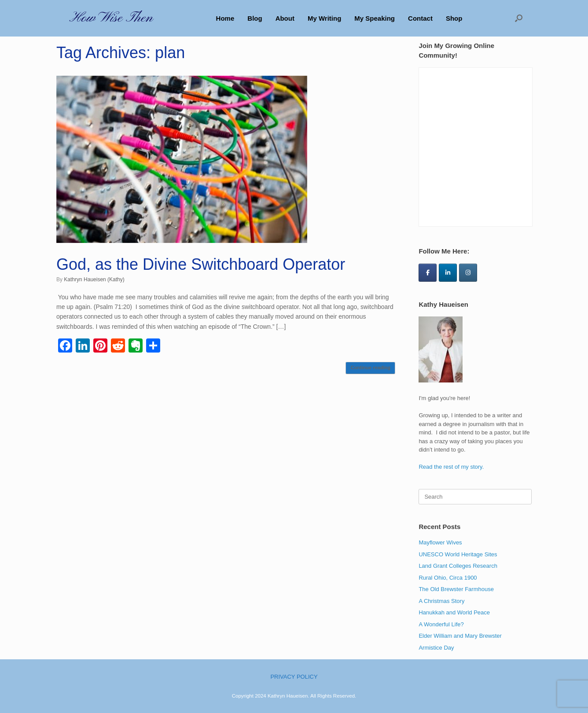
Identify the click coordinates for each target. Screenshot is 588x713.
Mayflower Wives (440, 542)
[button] (519, 18)
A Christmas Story (441, 601)
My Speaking (375, 18)
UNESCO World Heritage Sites (458, 554)
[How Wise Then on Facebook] (428, 273)
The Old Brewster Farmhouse (456, 589)
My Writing (324, 18)
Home (225, 18)
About (285, 18)
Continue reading (370, 368)
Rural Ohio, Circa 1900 (448, 578)
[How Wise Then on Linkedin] (448, 273)
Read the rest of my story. (451, 467)
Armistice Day (436, 648)
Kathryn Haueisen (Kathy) (94, 279)
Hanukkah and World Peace (454, 612)
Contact (420, 18)
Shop (454, 18)
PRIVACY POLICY (294, 677)
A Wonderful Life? (441, 624)
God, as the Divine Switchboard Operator (201, 264)
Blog (255, 18)
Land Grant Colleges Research (458, 566)
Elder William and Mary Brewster (460, 636)
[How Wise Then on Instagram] (468, 273)
